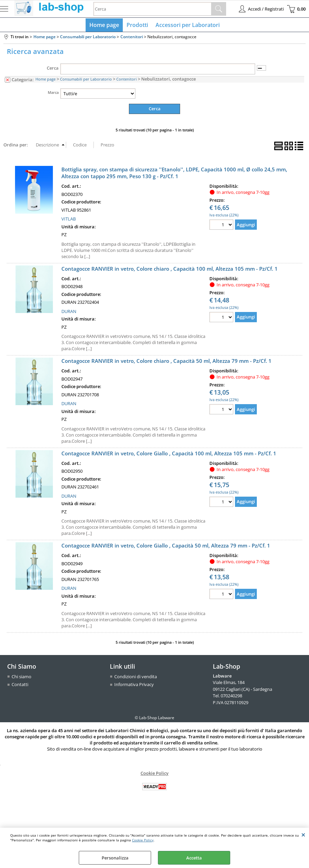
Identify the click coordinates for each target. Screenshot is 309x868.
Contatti (20, 686)
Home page (105, 26)
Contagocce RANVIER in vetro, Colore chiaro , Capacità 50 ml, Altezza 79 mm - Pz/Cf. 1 (166, 362)
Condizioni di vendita (136, 678)
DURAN (69, 313)
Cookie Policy (143, 840)
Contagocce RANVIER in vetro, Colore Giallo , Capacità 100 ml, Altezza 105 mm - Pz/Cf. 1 (169, 455)
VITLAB (69, 220)
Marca (53, 94)
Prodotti (137, 26)
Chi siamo (21, 678)
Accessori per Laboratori (187, 26)
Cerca (53, 70)
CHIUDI (303, 835)
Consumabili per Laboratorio (86, 80)
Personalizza (115, 858)
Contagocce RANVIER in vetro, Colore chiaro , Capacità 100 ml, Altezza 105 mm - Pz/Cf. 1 (170, 270)
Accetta (194, 858)
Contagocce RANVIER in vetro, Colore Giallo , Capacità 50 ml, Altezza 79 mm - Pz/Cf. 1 (166, 547)
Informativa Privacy (134, 686)
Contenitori (127, 80)
